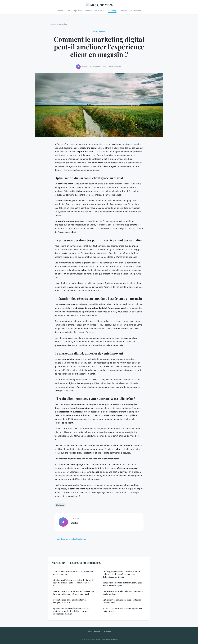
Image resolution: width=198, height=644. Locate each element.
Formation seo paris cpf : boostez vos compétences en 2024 (70, 601)
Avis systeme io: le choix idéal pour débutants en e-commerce (74, 573)
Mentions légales (94, 631)
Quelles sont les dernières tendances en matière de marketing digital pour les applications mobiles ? (71, 611)
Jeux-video (100, 11)
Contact (108, 631)
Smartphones (136, 11)
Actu (68, 11)
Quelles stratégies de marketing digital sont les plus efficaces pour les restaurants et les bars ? (73, 583)
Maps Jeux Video (99, 5)
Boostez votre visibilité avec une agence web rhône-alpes (122, 610)
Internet (88, 11)
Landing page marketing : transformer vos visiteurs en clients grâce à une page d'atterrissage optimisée (122, 574)
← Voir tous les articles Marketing (70, 539)
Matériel (123, 11)
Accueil (60, 11)
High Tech (78, 11)
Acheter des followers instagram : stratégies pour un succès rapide (122, 584)
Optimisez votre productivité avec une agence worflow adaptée (123, 593)
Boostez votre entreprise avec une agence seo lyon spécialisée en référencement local (74, 593)
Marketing (112, 11)
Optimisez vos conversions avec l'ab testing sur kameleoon (122, 601)
